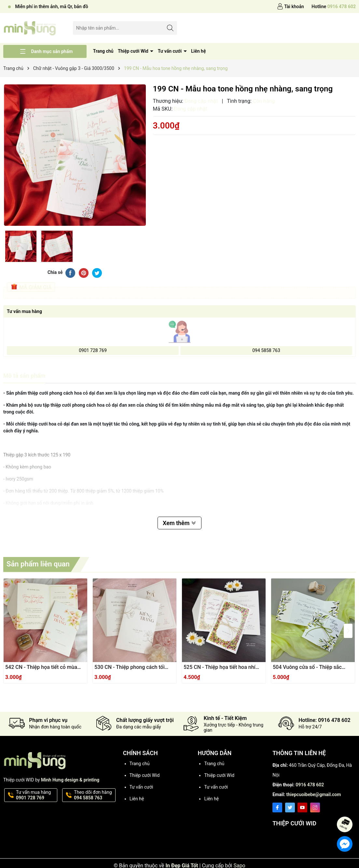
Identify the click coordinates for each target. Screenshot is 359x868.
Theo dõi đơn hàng (94, 795)
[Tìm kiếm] (170, 28)
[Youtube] (302, 807)
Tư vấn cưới (170, 51)
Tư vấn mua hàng (36, 795)
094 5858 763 (266, 350)
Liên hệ (198, 51)
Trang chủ (103, 51)
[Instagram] (315, 807)
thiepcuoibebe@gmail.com (314, 794)
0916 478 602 (310, 785)
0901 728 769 (93, 350)
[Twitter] (290, 807)
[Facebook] (277, 807)
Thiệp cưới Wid (134, 51)
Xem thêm (179, 523)
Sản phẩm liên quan (38, 564)
